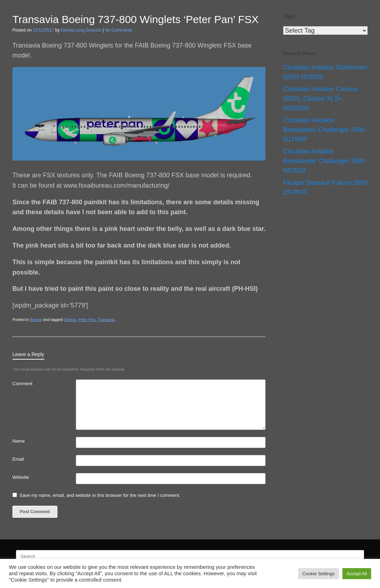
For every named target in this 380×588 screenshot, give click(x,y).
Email (20, 459)
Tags (289, 16)
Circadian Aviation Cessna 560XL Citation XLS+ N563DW (320, 99)
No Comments (119, 30)
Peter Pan (87, 320)
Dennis (70, 320)
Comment (24, 384)
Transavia (106, 320)
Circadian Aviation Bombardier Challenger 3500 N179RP (324, 130)
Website (21, 477)
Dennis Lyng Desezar (81, 30)
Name (20, 441)
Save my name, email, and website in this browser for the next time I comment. (100, 495)
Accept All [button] (357, 574)
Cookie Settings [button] (318, 574)
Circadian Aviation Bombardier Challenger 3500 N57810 (324, 161)
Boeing (36, 320)
